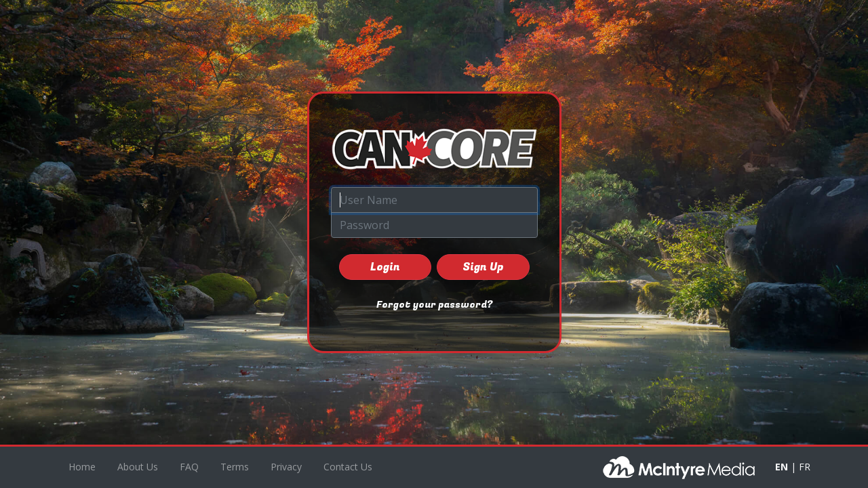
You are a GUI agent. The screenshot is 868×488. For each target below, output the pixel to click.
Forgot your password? (434, 305)
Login (385, 267)
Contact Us (348, 467)
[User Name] (434, 200)
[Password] (434, 225)
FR (805, 467)
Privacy (286, 467)
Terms (235, 467)
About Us (138, 467)
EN (782, 467)
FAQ (189, 467)
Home (82, 467)
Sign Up (483, 267)
